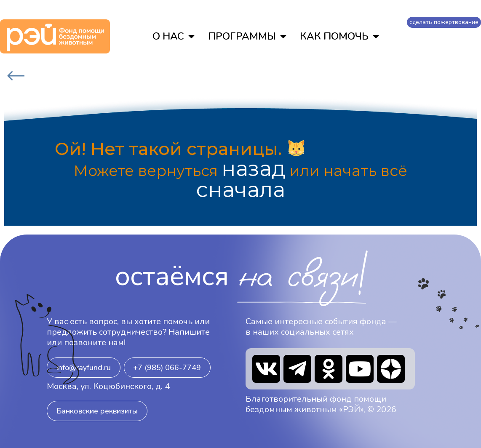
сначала (241, 190)
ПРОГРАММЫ (247, 36)
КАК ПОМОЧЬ (339, 36)
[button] (84, 368)
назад (254, 169)
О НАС (174, 36)
